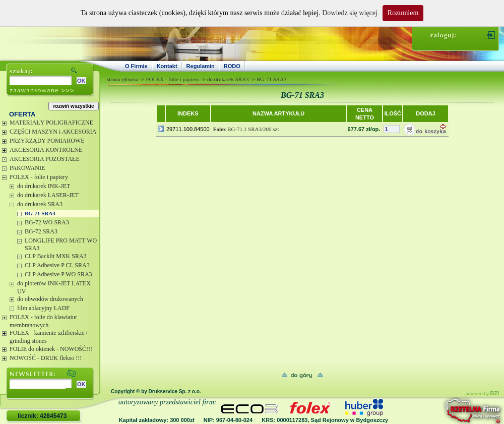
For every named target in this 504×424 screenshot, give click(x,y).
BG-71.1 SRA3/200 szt (246, 129)
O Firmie (136, 66)
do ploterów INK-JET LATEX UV (54, 287)
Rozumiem (403, 13)
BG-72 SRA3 (41, 231)
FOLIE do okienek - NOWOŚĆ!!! (51, 349)
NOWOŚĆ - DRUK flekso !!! (46, 358)
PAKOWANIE (27, 168)
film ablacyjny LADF (43, 308)
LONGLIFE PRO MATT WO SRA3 (61, 245)
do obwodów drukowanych (50, 299)
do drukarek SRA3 (40, 204)
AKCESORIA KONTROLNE (46, 150)
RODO (232, 66)
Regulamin (201, 66)
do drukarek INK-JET (44, 186)
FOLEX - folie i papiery (39, 177)
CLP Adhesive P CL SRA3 (57, 265)
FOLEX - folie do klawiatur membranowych (43, 321)
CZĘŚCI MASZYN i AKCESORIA (53, 132)
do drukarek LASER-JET (48, 195)
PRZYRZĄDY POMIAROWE (47, 141)
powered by (482, 394)
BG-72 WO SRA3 (47, 222)
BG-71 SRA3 (40, 213)
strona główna (122, 79)
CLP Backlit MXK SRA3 (56, 256)
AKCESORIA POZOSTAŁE (45, 159)
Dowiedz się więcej (350, 13)
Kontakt (167, 66)
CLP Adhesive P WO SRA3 (58, 274)
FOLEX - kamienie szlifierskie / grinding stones (49, 337)
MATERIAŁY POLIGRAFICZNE (51, 123)
